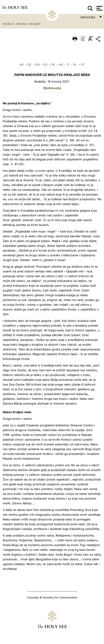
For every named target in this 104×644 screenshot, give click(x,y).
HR (61, 65)
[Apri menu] (99, 8)
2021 (38, 24)
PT (83, 65)
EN (38, 65)
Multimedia (52, 88)
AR (22, 65)
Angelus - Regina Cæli (18, 24)
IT (68, 65)
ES (45, 65)
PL (75, 65)
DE (29, 65)
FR (53, 65)
